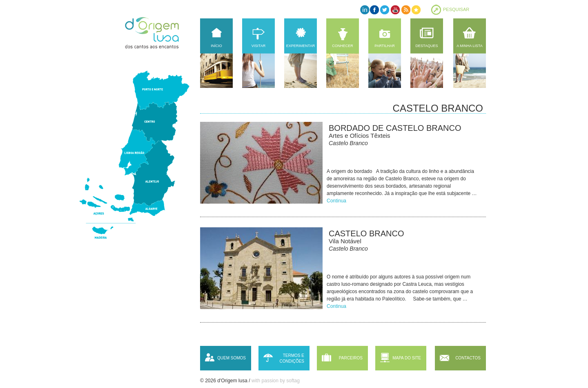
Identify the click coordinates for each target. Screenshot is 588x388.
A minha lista (469, 46)
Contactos (468, 358)
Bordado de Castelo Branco (395, 128)
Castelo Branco (366, 233)
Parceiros (351, 358)
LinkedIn (364, 10)
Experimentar (301, 46)
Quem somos (232, 358)
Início (216, 46)
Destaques (427, 46)
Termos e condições (292, 358)
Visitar (258, 46)
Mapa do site (407, 358)
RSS (405, 10)
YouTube (395, 10)
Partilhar (385, 46)
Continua (336, 201)
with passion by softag (276, 381)
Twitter (385, 10)
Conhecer (343, 46)
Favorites (415, 10)
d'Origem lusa (160, 33)
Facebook (375, 10)
